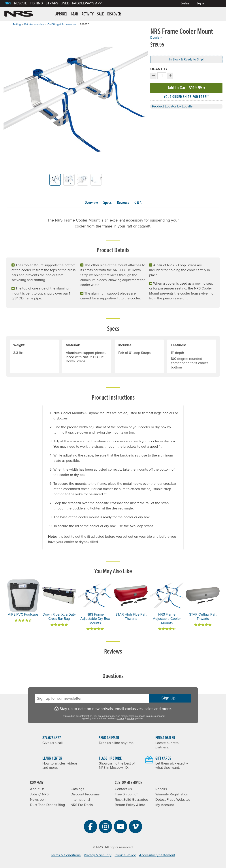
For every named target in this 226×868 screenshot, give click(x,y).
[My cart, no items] (217, 3)
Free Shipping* (126, 794)
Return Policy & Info (130, 805)
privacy (120, 719)
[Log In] (205, 3)
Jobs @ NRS (39, 794)
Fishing (36, 3)
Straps (52, 3)
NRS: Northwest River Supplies (19, 14)
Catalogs (77, 789)
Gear (74, 14)
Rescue (21, 3)
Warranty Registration (172, 794)
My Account (165, 805)
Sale (100, 14)
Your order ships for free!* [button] (186, 97)
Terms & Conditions (66, 855)
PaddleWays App (87, 3)
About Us (37, 789)
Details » (156, 38)
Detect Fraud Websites (173, 800)
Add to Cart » (186, 88)
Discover (114, 14)
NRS (8, 3)
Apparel (61, 14)
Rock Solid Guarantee (131, 800)
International (80, 800)
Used (65, 3)
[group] (76, 101)
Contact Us (123, 789)
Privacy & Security (98, 855)
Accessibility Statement (157, 855)
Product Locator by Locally (172, 106)
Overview (91, 203)
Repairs (161, 789)
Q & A (138, 203)
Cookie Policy (125, 855)
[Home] (8, 24)
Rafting (17, 24)
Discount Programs (85, 794)
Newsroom (38, 800)
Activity (88, 14)
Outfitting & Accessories (62, 24)
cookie (131, 719)
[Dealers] (189, 3)
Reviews (123, 203)
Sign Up (170, 698)
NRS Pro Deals (82, 805)
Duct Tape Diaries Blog (47, 805)
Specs (107, 203)
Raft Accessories (34, 24)
